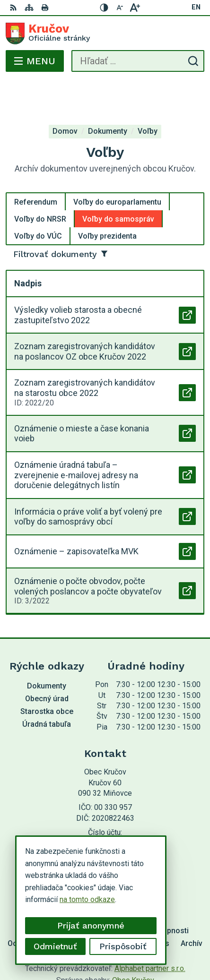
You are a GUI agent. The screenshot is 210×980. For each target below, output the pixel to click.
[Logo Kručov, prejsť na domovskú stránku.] (105, 34)
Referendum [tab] (36, 164)
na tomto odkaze (87, 899)
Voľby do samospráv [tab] (118, 181)
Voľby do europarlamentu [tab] (117, 164)
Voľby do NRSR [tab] (40, 181)
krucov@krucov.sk (105, 820)
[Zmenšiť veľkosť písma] (120, 8)
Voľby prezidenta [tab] (107, 198)
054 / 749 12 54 (105, 809)
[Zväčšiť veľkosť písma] (135, 8)
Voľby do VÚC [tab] (38, 198)
